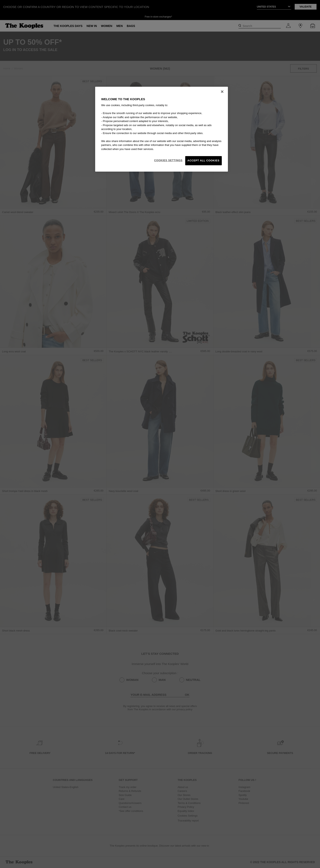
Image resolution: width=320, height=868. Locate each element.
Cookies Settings (168, 160)
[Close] (222, 92)
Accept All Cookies (203, 160)
